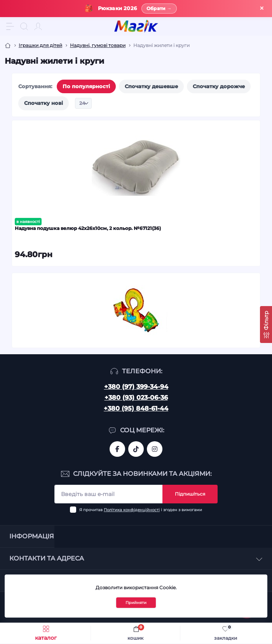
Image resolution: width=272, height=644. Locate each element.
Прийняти (136, 603)
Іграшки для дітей (40, 45)
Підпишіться (190, 494)
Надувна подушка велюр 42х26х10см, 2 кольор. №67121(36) (88, 228)
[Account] (38, 26)
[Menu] (10, 26)
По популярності (86, 86)
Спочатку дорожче (219, 86)
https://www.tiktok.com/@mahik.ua (136, 449)
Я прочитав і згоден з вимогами (141, 510)
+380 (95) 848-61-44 (136, 408)
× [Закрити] (262, 8)
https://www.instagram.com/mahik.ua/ (155, 449)
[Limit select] (83, 103)
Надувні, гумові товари (98, 45)
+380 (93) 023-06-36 (136, 398)
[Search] (24, 26)
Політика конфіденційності (132, 510)
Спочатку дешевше (151, 86)
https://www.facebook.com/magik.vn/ (117, 449)
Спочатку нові (44, 103)
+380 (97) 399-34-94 (136, 387)
